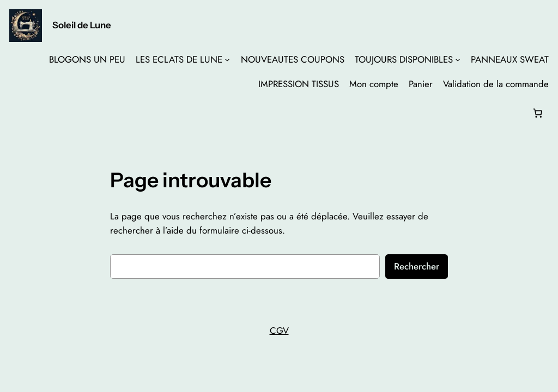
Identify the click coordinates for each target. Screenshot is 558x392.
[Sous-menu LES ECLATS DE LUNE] (227, 59)
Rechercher (417, 266)
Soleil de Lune (82, 25)
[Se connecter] (18, 113)
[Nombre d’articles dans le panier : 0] (537, 113)
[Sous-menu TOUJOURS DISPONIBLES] (458, 59)
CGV (279, 330)
